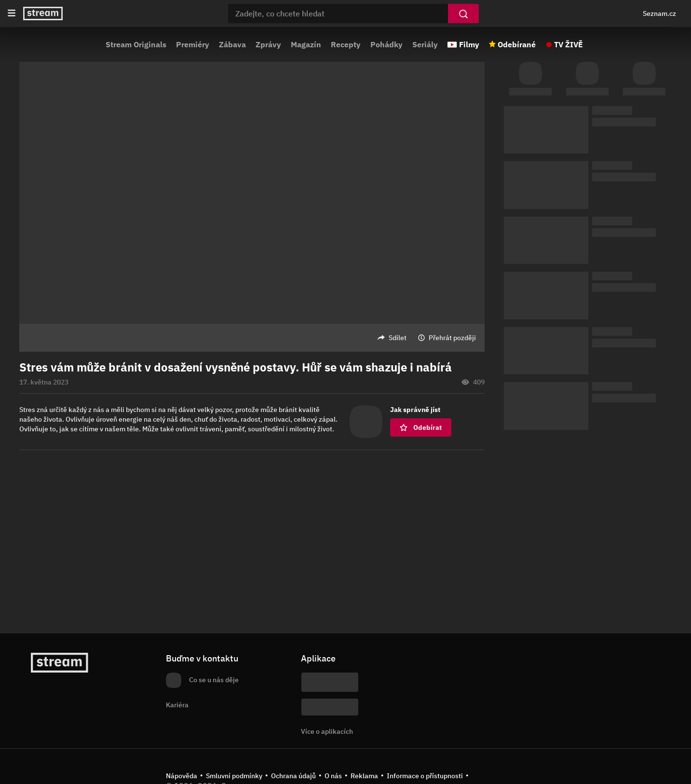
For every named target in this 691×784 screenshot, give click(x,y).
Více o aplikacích (327, 731)
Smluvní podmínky (234, 776)
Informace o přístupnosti (425, 776)
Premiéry (193, 44)
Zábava (232, 44)
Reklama (364, 776)
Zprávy (268, 44)
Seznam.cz (659, 14)
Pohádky (386, 44)
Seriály (425, 44)
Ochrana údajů (293, 776)
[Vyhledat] (463, 14)
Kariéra (177, 705)
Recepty (346, 44)
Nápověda (182, 776)
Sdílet (398, 338)
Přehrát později (452, 338)
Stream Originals (136, 44)
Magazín (306, 44)
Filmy (469, 44)
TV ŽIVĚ (569, 44)
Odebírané (517, 44)
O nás (333, 776)
